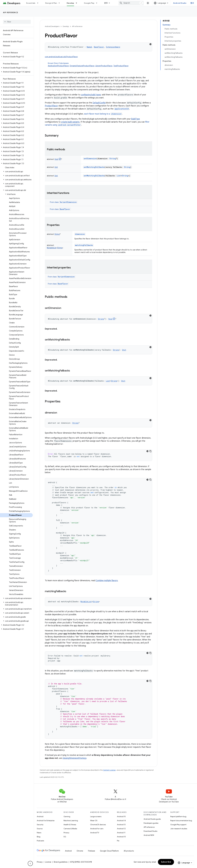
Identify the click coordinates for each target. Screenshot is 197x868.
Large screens (96, 816)
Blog (39, 837)
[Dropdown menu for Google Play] (98, 3)
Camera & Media (70, 829)
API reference (11, 12)
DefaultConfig (99, 103)
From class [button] (64, 202)
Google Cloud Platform (109, 851)
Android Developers (52, 26)
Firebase (92, 851)
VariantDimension (68, 202)
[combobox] (131, 3)
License (48, 862)
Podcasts (40, 841)
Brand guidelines (61, 862)
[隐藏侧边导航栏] (30, 863)
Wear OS (94, 821)
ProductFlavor (51, 106)
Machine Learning (71, 821)
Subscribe (166, 862)
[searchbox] (17, 22)
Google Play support (178, 825)
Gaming (67, 816)
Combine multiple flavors (107, 581)
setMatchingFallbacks (94, 167)
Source (40, 829)
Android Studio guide (152, 819)
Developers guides (151, 823)
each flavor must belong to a (103, 114)
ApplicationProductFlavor (58, 66)
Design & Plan (51, 3)
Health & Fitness (70, 825)
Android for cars (97, 829)
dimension (80, 234)
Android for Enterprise (46, 821)
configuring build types (91, 95)
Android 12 (121, 829)
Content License (109, 770)
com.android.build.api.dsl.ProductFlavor (61, 57)
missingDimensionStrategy (74, 758)
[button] (16, 57)
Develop (66, 26)
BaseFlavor (65, 209)
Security (40, 825)
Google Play (89, 3)
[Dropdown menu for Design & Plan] (60, 3)
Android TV (95, 833)
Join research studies (179, 829)
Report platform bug (178, 816)
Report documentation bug (181, 821)
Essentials (31, 3)
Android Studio (180, 3)
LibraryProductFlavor (104, 66)
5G (65, 837)
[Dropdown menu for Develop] (78, 3)
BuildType (136, 119)
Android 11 (121, 833)
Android (40, 816)
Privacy (66, 833)
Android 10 (121, 837)
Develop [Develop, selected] (70, 3)
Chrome (80, 851)
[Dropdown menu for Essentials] (39, 3)
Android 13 (121, 825)
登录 (192, 3)
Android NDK (149, 835)
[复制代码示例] (151, 451)
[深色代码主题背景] (151, 44)
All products (129, 851)
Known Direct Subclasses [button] (100, 65)
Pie (118, 841)
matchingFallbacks (84, 245)
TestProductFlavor (121, 66)
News (39, 833)
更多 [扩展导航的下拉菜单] (106, 3)
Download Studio (150, 831)
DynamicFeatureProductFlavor (82, 66)
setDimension (90, 159)
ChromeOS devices (98, 825)
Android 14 (121, 821)
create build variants (70, 122)
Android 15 (121, 816)
